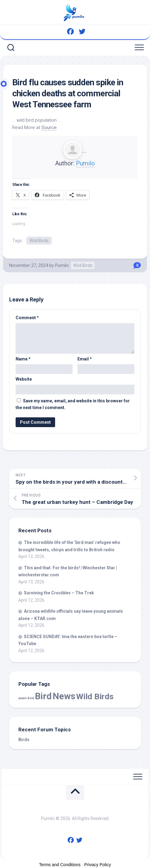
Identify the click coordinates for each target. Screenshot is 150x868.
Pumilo (85, 163)
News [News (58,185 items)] (64, 696)
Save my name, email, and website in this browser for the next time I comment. (73, 404)
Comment (27, 318)
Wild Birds (39, 241)
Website (24, 379)
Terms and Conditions (60, 865)
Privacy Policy (97, 865)
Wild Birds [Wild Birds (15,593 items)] (95, 696)
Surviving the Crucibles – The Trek (59, 593)
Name (23, 359)
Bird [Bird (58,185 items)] (43, 696)
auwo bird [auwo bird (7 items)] (26, 698)
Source (49, 127)
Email (85, 359)
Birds (24, 740)
